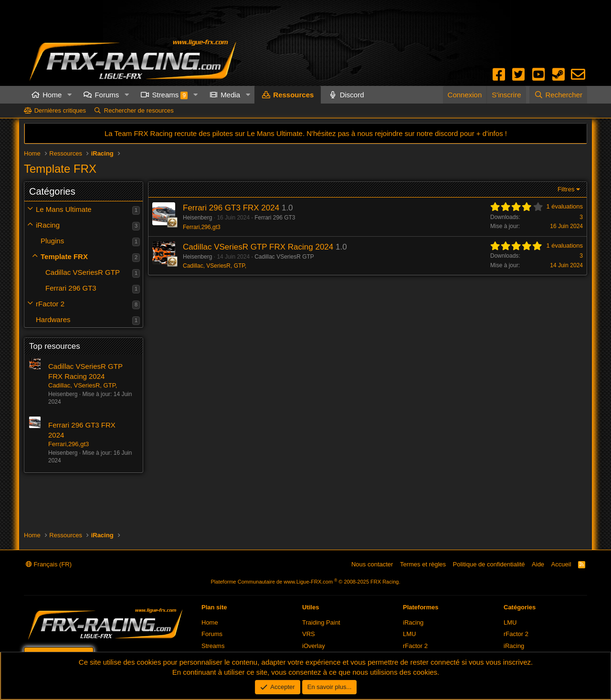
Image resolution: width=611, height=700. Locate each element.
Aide (538, 564)
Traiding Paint (321, 622)
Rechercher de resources (139, 110)
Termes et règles (423, 564)
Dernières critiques (60, 110)
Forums (107, 95)
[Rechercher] (558, 95)
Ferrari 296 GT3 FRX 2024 (231, 208)
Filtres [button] (566, 189)
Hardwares (53, 319)
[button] (69, 95)
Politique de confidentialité (489, 564)
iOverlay (314, 646)
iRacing (48, 225)
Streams (170, 95)
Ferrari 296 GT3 (71, 288)
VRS (309, 634)
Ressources (293, 95)
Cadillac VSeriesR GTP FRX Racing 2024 (258, 247)
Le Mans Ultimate (64, 209)
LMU (409, 634)
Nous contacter (372, 564)
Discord (352, 95)
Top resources (55, 346)
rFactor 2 (50, 304)
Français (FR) (49, 564)
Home (52, 95)
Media (230, 95)
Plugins (52, 241)
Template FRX (64, 256)
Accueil (561, 564)
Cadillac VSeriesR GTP (83, 272)
